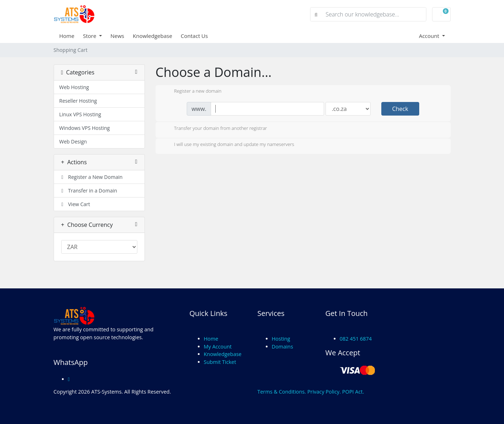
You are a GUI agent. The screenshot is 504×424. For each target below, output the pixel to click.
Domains (283, 347)
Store (90, 36)
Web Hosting (74, 87)
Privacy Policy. (324, 392)
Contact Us (194, 36)
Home (67, 36)
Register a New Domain (91, 177)
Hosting (281, 339)
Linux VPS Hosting (80, 114)
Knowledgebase (152, 36)
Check (400, 109)
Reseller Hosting (78, 101)
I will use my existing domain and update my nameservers (229, 145)
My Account (218, 347)
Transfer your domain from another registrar (215, 129)
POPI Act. (353, 392)
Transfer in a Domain (88, 191)
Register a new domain (192, 92)
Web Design (73, 142)
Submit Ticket (220, 362)
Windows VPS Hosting (85, 128)
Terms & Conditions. (282, 392)
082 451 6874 (356, 339)
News (118, 36)
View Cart (75, 204)
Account (430, 36)
